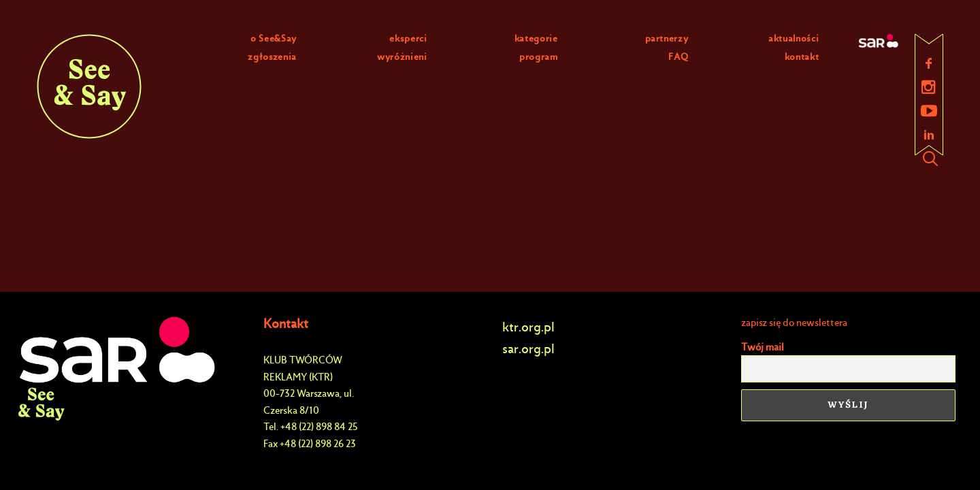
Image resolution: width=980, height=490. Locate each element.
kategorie (536, 38)
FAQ (678, 57)
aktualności (794, 38)
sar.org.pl (528, 349)
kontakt (802, 57)
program (539, 57)
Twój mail (763, 347)
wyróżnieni (402, 57)
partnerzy (667, 38)
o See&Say (274, 38)
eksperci (408, 38)
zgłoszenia (272, 57)
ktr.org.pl (528, 327)
